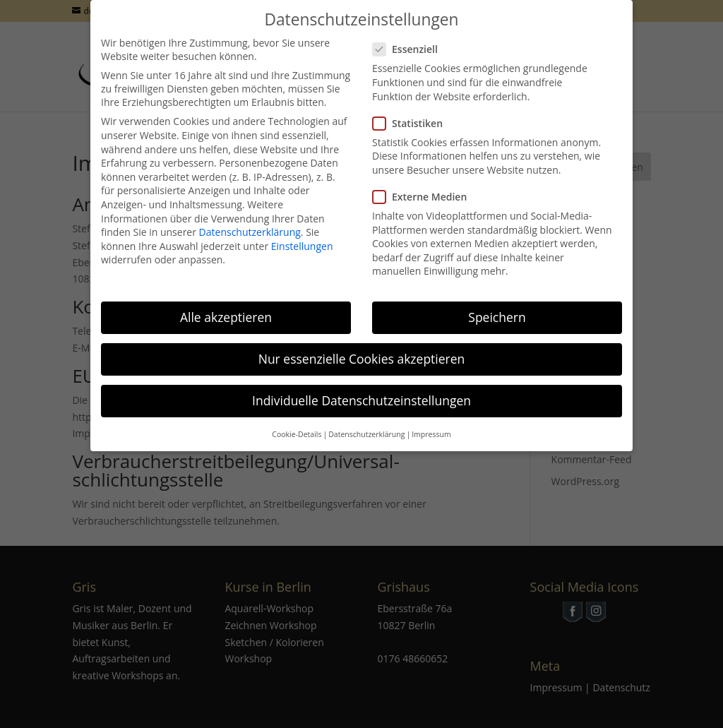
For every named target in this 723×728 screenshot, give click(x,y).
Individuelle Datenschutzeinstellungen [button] (361, 391)
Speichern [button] (497, 308)
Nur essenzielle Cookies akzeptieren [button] (362, 350)
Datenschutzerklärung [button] (366, 425)
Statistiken (413, 114)
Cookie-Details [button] (297, 425)
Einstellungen (302, 237)
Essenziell (411, 40)
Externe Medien (425, 187)
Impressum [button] (431, 425)
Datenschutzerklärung (250, 223)
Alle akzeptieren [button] (226, 308)
